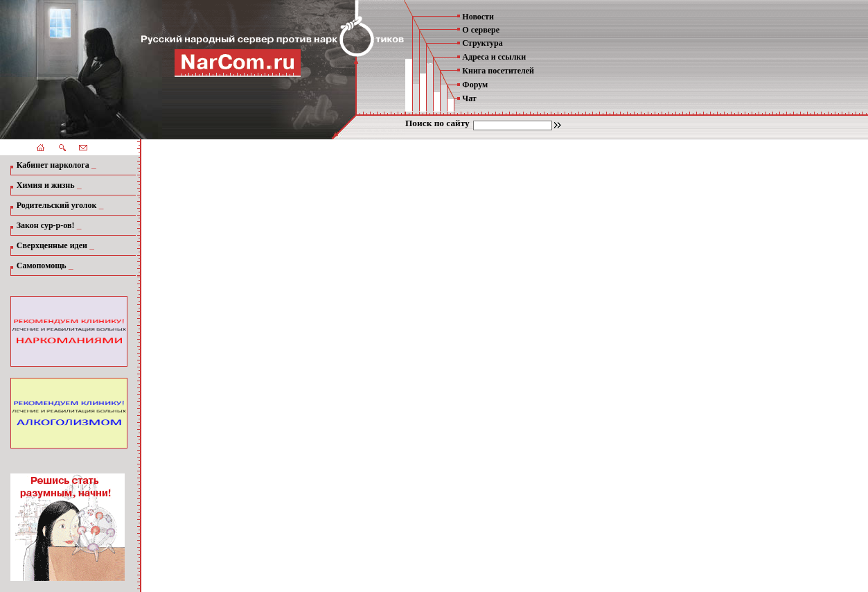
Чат (469, 98)
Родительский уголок (57, 205)
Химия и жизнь (46, 185)
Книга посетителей (498, 71)
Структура (482, 43)
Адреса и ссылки (494, 57)
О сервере (481, 30)
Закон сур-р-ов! (46, 225)
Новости (478, 17)
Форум (475, 85)
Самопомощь (42, 265)
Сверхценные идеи (52, 245)
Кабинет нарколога (53, 165)
